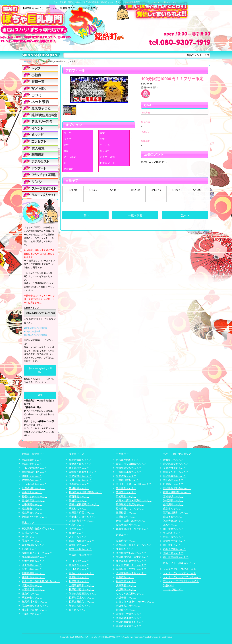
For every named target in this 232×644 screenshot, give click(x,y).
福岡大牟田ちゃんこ (175, 549)
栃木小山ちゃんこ (32, 569)
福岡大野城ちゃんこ (175, 521)
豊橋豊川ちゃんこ (126, 492)
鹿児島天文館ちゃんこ (176, 464)
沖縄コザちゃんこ (173, 553)
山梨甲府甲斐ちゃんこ (82, 585)
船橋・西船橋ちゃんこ (82, 541)
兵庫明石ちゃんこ (126, 585)
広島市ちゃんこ (172, 509)
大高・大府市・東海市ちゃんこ (134, 500)
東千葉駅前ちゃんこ (33, 545)
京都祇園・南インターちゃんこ (134, 545)
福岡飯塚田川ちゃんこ (176, 512)
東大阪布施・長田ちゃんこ (131, 565)
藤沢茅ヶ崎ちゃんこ (80, 464)
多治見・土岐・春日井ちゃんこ (134, 484)
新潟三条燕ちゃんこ (80, 606)
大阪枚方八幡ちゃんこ (129, 606)
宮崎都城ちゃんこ (173, 496)
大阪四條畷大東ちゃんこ (130, 622)
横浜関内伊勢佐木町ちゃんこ (38, 528)
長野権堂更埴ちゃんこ (82, 589)
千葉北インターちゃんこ (83, 517)
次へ (185, 215)
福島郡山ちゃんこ (32, 509)
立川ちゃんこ (29, 537)
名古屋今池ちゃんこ (127, 460)
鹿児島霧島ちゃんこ (175, 476)
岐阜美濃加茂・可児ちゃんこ (132, 529)
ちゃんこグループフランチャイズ (182, 577)
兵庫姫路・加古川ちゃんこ (131, 569)
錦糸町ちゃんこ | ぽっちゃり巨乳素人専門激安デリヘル (100, 637)
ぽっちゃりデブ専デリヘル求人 (181, 581)
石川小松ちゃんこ (79, 561)
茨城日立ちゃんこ (79, 545)
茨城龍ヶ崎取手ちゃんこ (83, 472)
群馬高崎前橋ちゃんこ (34, 557)
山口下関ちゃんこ (173, 517)
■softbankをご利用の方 (36, 335)
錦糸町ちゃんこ (31, 594)
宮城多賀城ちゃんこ (33, 500)
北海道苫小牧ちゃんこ (34, 517)
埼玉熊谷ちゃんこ (32, 565)
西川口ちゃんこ (31, 533)
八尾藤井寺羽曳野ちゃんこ (131, 573)
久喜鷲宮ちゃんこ (79, 484)
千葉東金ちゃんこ (32, 598)
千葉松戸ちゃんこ (32, 614)
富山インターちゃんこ (82, 573)
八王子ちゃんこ (78, 537)
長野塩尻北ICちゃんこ (81, 598)
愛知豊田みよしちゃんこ (130, 509)
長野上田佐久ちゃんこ (82, 601)
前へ (86, 215)
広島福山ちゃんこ (173, 484)
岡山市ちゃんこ (172, 545)
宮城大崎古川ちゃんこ (34, 472)
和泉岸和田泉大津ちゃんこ (131, 561)
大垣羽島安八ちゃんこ (129, 468)
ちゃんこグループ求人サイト (180, 573)
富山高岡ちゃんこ (79, 565)
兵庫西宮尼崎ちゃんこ (129, 626)
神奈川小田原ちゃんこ (34, 610)
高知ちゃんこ (171, 525)
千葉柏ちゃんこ (78, 509)
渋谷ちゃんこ (76, 529)
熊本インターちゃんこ (176, 472)
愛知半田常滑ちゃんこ (129, 525)
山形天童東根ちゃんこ (34, 468)
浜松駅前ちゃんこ (126, 496)
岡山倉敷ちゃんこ (173, 529)
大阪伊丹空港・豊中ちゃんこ (132, 557)
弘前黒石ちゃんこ (32, 480)
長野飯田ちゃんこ (79, 581)
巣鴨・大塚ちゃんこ (80, 549)
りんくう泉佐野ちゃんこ (130, 594)
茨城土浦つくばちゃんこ (36, 606)
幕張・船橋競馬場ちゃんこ (84, 504)
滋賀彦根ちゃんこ (126, 541)
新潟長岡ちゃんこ (79, 577)
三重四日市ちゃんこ (127, 480)
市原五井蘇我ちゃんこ (82, 512)
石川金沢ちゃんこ (79, 569)
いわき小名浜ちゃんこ (34, 484)
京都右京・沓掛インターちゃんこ (135, 601)
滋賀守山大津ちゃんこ (129, 614)
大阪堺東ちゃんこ (126, 589)
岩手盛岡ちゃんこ (32, 504)
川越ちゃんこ (29, 549)
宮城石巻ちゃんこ (32, 464)
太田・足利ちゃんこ (80, 480)
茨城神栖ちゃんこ (79, 488)
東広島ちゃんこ (172, 533)
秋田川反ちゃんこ (32, 476)
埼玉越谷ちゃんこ (79, 468)
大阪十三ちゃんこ (126, 598)
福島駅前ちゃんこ (32, 512)
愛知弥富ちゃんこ (126, 476)
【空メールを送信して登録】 (40, 370)
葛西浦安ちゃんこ (79, 496)
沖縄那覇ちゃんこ (173, 500)
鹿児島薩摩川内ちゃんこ (177, 488)
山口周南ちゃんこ (173, 504)
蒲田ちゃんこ (76, 533)
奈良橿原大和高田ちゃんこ (131, 553)
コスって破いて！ (173, 589)
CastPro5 (166, 637)
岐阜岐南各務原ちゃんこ (130, 504)
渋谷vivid (168, 585)
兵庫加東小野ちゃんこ (129, 618)
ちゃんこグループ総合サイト (180, 569)
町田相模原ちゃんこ (33, 573)
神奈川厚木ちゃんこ (33, 577)
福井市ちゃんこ (78, 610)
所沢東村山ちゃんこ (80, 476)
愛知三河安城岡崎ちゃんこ (131, 464)
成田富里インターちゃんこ (37, 553)
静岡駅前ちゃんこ (126, 488)
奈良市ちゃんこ (125, 577)
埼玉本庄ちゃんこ (32, 585)
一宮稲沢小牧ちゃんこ (129, 472)
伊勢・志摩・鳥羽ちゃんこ (131, 521)
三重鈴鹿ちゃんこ (126, 517)
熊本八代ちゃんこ (173, 537)
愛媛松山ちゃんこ (173, 460)
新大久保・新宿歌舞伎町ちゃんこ (41, 581)
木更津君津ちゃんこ (33, 589)
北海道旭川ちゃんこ (33, 488)
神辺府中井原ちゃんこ (176, 557)
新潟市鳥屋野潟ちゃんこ (83, 594)
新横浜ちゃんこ (78, 500)
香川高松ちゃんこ (173, 480)
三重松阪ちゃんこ (126, 512)
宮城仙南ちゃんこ (32, 460)
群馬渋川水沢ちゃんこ (34, 601)
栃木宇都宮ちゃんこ (33, 561)
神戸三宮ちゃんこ (126, 581)
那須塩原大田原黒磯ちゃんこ (85, 492)
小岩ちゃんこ (76, 525)
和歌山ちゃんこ (125, 549)
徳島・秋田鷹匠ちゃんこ (177, 492)
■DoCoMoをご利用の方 (36, 328)
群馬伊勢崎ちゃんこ (80, 460)
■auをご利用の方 (32, 331)
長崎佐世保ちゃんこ (175, 468)
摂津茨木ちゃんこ (126, 610)
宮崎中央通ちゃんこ (175, 541)
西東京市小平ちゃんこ (82, 521)
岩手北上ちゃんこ (32, 492)
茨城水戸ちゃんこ (32, 541)
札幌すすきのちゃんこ (34, 496)
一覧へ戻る (135, 215)
